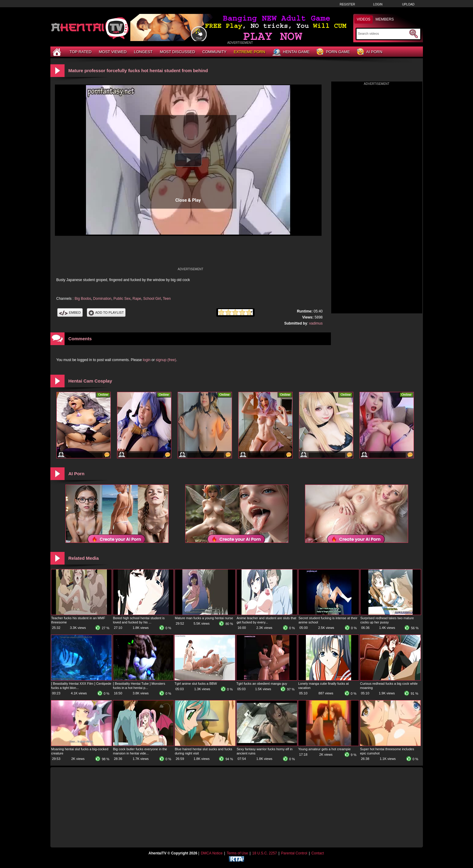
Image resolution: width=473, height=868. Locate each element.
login (147, 360)
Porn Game (333, 52)
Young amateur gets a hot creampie (325, 749)
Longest (143, 52)
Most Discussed (178, 52)
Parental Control (294, 853)
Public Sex (122, 299)
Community (214, 52)
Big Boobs (83, 299)
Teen (167, 299)
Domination (102, 299)
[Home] (58, 52)
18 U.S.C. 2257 (265, 853)
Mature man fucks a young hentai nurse (204, 618)
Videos (364, 19)
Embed (70, 312)
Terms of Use (237, 853)
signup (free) (166, 360)
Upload (408, 4)
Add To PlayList (106, 312)
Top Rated (81, 52)
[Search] (383, 34)
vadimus (316, 323)
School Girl (152, 299)
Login (378, 4)
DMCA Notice (212, 853)
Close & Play (188, 200)
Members (385, 19)
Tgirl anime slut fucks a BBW (196, 684)
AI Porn (370, 52)
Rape (137, 299)
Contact (317, 853)
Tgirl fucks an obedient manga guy (262, 684)
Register (347, 4)
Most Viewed (113, 52)
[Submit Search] (414, 34)
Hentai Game (291, 52)
